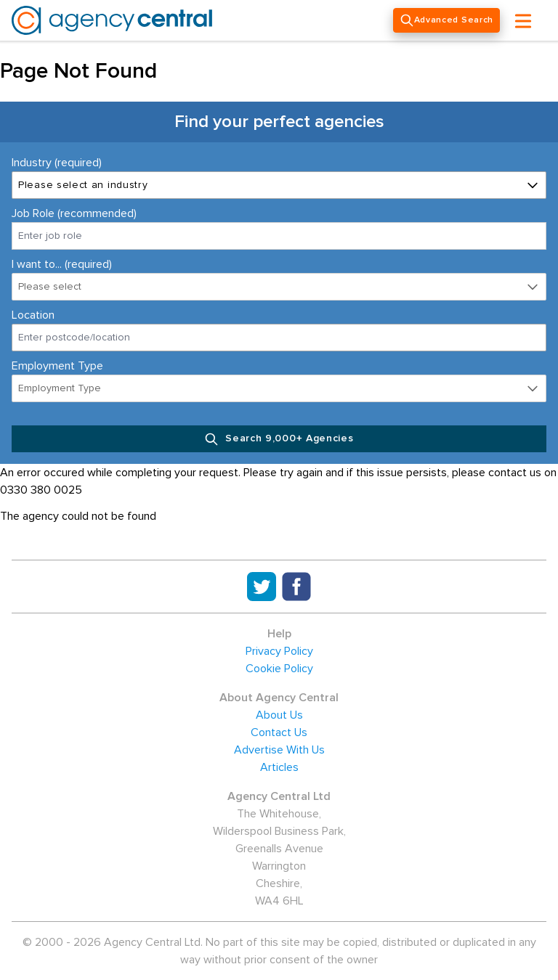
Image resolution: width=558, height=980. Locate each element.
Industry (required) (57, 163)
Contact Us (279, 732)
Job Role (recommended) (74, 213)
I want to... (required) (62, 264)
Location (33, 315)
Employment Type (57, 366)
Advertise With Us (279, 750)
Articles (279, 767)
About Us (279, 715)
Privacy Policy (279, 651)
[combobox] (279, 338)
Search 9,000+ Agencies (279, 439)
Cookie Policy (279, 669)
